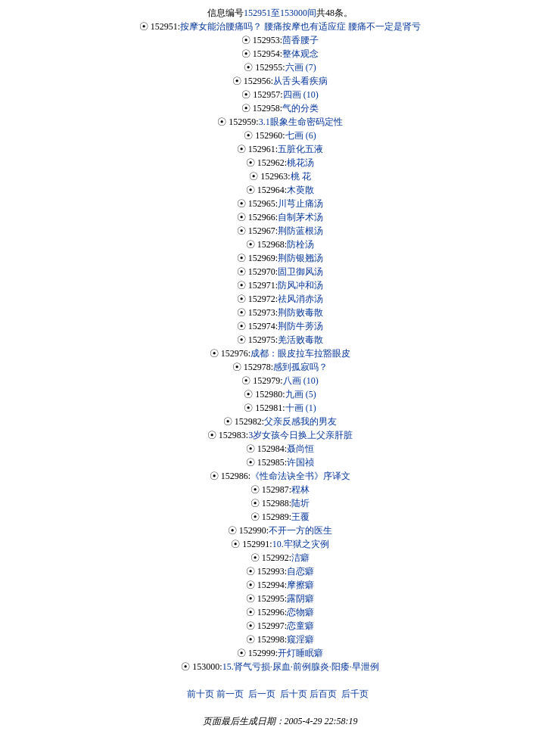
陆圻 (300, 503)
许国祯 (300, 462)
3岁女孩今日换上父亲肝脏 (300, 435)
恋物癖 (300, 612)
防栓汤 (300, 244)
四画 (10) (301, 95)
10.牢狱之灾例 (301, 544)
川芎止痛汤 (300, 204)
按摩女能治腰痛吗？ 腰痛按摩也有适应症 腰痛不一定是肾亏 (300, 26)
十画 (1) (301, 408)
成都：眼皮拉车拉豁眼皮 (300, 353)
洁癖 (300, 558)
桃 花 (301, 176)
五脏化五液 (300, 149)
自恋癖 (300, 571)
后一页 (262, 694)
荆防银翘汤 (300, 258)
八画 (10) (301, 381)
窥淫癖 (300, 639)
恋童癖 (300, 626)
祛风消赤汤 (300, 299)
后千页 (355, 694)
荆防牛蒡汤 (300, 326)
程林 (300, 490)
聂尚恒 (300, 449)
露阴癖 (300, 599)
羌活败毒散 (300, 340)
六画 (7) (301, 67)
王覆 (300, 517)
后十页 (294, 694)
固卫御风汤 (300, 272)
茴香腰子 (300, 40)
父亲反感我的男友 (300, 421)
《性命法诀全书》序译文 (300, 476)
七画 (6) (301, 135)
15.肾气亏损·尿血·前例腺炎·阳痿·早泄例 (301, 667)
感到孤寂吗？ (300, 367)
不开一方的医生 (300, 530)
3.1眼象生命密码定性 (301, 122)
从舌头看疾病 (300, 81)
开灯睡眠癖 (300, 653)
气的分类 (300, 108)
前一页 (230, 694)
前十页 (201, 694)
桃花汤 (300, 163)
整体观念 (300, 54)
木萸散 (300, 190)
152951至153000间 (280, 13)
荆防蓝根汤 (300, 231)
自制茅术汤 (300, 217)
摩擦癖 (300, 585)
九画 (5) (301, 394)
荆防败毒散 (300, 313)
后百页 (323, 694)
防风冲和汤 (300, 285)
